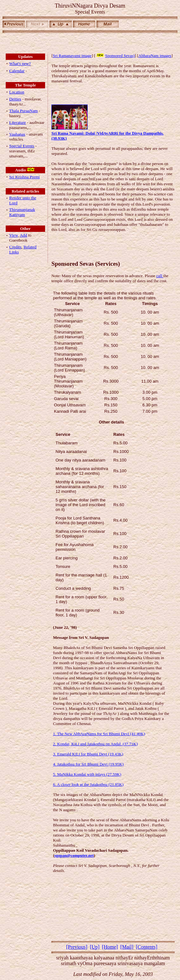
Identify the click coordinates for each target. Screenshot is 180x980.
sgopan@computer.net (74, 855)
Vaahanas (17, 134)
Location (17, 92)
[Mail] (127, 947)
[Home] (110, 947)
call (160, 276)
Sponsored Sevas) (115, 56)
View (13, 235)
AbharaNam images (155, 56)
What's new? (20, 64)
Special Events (22, 146)
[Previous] (77, 947)
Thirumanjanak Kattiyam (22, 212)
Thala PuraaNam (23, 111)
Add (23, 235)
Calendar (17, 71)
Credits (15, 247)
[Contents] (147, 947)
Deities (15, 99)
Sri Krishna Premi (24, 177)
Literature (18, 122)
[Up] (95, 947)
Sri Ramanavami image (72, 56)
